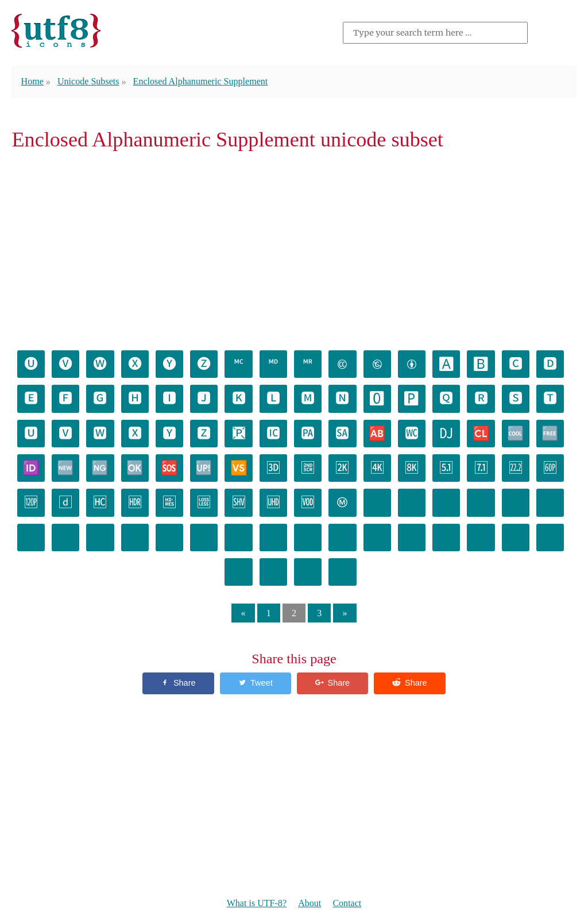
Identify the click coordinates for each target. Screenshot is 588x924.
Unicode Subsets (88, 81)
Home (32, 81)
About (310, 903)
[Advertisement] (294, 249)
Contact (347, 903)
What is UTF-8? (257, 903)
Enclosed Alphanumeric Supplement (201, 81)
